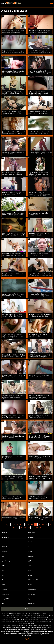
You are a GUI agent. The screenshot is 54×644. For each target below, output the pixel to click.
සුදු (29, 547)
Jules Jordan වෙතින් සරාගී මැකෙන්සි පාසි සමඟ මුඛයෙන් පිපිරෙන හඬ (14, 133)
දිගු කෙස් (30, 575)
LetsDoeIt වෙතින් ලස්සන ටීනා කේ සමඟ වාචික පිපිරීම (13, 437)
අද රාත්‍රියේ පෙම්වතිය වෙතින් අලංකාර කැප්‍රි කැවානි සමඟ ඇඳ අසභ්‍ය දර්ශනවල (14, 397)
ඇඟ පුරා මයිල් (5, 599)
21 (32, 527)
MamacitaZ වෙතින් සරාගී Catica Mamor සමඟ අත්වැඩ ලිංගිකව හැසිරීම (39, 438)
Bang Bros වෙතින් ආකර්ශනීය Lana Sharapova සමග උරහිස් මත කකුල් (14, 254)
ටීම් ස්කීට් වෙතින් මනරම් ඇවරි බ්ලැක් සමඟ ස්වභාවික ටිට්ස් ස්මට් (40, 153)
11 (36, 524)
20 (29, 527)
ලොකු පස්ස (31, 537)
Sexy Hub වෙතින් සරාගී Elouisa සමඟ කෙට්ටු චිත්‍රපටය (39, 234)
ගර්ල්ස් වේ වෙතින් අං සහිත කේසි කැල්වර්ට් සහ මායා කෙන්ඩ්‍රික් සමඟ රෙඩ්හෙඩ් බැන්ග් (13, 336)
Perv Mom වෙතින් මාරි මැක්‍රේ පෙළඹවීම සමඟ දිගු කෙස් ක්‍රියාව (12, 173)
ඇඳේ (3, 575)
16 (14, 527)
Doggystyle (5, 537)
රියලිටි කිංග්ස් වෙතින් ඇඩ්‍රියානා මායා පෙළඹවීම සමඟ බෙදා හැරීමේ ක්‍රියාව (40, 52)
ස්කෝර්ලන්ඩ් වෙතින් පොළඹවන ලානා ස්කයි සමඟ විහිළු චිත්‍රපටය (38, 254)
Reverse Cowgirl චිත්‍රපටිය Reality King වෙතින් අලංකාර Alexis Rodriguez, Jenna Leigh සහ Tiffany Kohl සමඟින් (40, 398)
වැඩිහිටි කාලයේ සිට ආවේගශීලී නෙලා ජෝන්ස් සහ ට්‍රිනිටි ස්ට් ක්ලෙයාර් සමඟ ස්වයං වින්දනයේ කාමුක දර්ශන (12, 499)
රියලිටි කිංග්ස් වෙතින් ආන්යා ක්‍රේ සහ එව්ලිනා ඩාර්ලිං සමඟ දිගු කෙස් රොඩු (14, 52)
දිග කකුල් (30, 585)
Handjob (4, 542)
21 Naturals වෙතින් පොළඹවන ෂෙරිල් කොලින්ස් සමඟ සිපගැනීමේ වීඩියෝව (13, 478)
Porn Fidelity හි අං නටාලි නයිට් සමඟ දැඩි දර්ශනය (38, 214)
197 (37, 527)
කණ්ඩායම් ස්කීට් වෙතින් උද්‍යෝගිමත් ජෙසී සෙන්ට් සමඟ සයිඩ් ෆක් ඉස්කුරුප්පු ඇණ (14, 519)
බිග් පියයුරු (4, 547)
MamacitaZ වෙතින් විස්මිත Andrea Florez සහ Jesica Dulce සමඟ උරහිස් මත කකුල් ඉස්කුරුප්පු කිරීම (14, 357)
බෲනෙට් (30, 542)
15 (50, 524)
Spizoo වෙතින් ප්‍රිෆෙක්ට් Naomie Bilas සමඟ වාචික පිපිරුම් (39, 417)
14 (47, 524)
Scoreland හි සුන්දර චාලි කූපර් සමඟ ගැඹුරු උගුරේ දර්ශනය (14, 194)
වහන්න (30, 551)
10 (32, 524)
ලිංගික (27, 609)
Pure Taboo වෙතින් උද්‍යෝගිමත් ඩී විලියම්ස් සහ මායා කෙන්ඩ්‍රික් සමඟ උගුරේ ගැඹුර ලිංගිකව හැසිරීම (39, 194)
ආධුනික (30, 561)
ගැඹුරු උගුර (31, 556)
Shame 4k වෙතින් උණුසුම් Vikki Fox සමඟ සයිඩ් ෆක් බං (39, 376)
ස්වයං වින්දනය (32, 594)
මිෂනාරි (4, 585)
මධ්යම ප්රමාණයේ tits (34, 580)
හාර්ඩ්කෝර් (4, 589)
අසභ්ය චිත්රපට (33, 613)
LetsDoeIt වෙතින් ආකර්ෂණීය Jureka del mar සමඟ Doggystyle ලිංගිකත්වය (40, 478)
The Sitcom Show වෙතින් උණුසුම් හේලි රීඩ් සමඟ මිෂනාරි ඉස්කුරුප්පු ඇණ (39, 32)
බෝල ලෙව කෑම (6, 594)
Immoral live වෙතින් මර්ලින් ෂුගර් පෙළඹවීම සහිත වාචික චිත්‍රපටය (13, 315)
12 (39, 524)
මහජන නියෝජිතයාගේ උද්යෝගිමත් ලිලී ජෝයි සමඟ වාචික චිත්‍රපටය (39, 133)
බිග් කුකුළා (4, 551)
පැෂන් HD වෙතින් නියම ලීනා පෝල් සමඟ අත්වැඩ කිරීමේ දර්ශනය (13, 31)
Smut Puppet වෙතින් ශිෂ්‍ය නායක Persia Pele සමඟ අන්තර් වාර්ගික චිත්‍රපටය (13, 215)
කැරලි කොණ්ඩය (32, 589)
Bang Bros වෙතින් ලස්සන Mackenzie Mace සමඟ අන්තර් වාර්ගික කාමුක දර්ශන (38, 93)
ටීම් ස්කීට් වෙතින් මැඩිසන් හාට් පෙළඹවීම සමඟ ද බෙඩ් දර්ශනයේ (39, 295)
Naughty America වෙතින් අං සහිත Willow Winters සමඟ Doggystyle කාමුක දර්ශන (13, 235)
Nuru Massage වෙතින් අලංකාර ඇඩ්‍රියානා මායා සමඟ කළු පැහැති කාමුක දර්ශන (38, 174)
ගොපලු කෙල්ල (32, 533)
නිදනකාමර (31, 599)
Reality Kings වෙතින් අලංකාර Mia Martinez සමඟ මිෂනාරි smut (13, 417)
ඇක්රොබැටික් (31, 604)
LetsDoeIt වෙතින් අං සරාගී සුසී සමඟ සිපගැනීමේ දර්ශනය (14, 457)
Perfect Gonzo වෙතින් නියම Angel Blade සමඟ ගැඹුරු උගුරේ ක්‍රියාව (40, 518)
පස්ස (3, 556)
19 (25, 527)
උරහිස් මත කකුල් (6, 561)
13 (43, 524)
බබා (3, 570)
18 (21, 527)
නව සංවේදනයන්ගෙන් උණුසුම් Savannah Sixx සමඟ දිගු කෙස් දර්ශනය (12, 113)
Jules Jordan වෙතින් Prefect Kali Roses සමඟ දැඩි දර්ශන (39, 457)
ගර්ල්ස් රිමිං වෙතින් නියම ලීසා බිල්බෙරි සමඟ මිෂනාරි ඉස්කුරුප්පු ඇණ (12, 93)
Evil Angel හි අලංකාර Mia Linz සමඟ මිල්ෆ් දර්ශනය (38, 336)
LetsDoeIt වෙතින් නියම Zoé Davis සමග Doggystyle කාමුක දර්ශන (40, 315)
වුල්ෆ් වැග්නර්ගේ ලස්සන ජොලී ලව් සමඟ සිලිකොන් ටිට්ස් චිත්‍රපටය (39, 356)
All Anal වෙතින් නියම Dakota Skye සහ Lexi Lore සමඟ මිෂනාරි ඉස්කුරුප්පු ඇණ (14, 73)
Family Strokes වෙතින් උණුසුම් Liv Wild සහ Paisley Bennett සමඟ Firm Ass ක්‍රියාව (14, 377)
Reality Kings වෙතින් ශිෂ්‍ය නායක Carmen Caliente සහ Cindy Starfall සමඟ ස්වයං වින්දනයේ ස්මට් (14, 296)
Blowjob (4, 533)
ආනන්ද (30, 570)
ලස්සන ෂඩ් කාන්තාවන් (9, 619)
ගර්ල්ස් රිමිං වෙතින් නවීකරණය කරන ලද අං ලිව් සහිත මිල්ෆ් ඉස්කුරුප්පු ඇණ (40, 275)
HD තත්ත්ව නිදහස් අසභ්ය (37, 617)
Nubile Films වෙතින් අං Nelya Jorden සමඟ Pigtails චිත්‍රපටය (38, 498)
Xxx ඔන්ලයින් (14, 613)
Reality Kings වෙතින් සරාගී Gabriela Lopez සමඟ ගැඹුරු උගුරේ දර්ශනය (40, 73)
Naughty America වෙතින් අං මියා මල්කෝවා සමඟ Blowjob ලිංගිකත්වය (40, 113)
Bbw (3, 604)
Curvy (30, 566)
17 (18, 527)
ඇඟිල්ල (4, 566)
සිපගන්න (4, 580)
